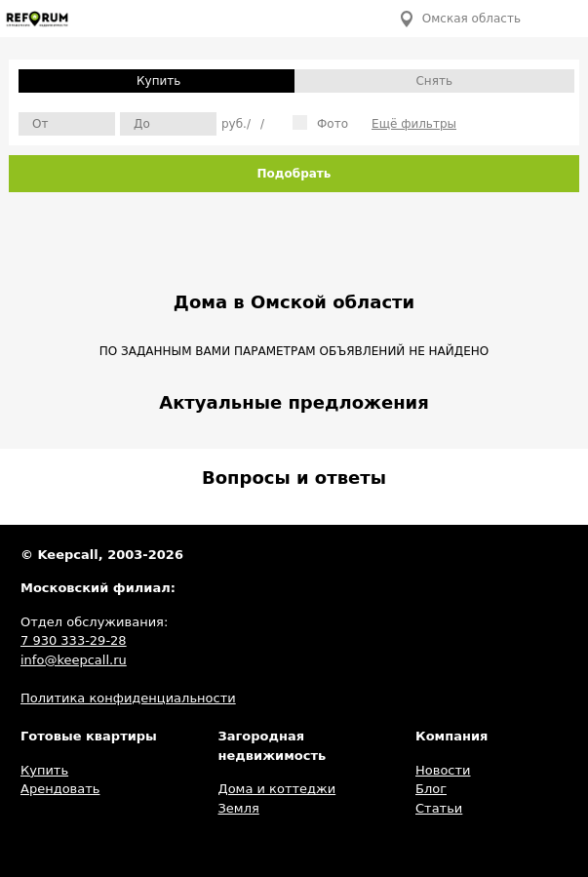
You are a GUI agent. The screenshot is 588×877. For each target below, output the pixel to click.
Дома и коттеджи (277, 789)
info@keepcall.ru (74, 660)
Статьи (439, 808)
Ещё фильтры (414, 124)
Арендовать (60, 789)
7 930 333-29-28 (74, 640)
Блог (431, 789)
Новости (443, 770)
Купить (158, 81)
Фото (320, 123)
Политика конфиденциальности (128, 698)
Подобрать (294, 174)
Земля (239, 808)
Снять (434, 81)
